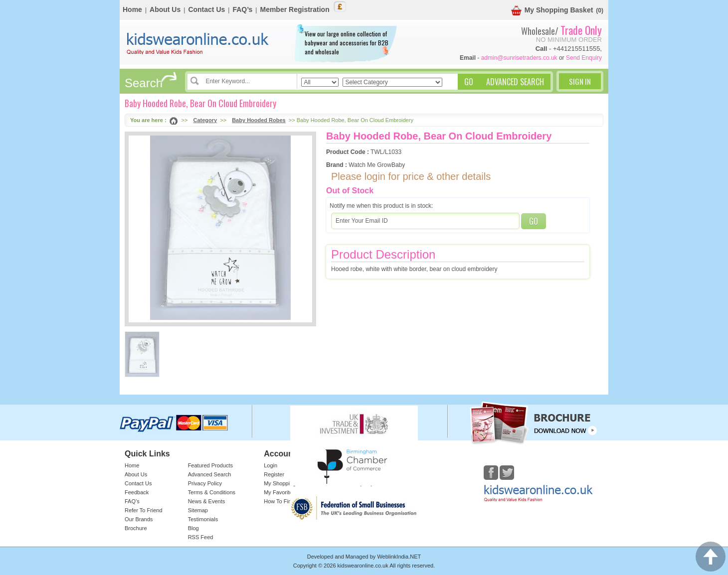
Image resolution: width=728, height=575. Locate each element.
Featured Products (211, 465)
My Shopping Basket (552, 11)
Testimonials (203, 519)
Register (274, 474)
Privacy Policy (205, 483)
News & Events (207, 501)
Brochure (136, 528)
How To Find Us (283, 501)
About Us (165, 9)
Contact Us (206, 9)
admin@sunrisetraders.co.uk (519, 58)
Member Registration (294, 9)
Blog (193, 528)
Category (205, 120)
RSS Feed (201, 537)
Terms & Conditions (212, 492)
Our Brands (139, 519)
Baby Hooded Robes (259, 120)
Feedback (137, 492)
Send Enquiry (584, 58)
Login (271, 465)
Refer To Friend (144, 510)
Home (132, 9)
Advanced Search (210, 474)
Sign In (580, 81)
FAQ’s (242, 9)
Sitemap (198, 510)
